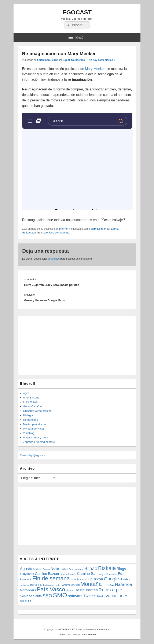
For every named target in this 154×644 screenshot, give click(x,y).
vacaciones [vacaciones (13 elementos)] (117, 596)
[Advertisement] (52, 345)
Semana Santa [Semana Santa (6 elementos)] (31, 596)
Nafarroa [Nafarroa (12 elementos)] (124, 584)
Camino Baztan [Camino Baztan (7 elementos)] (47, 574)
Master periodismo (34, 424)
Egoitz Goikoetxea (74, 60)
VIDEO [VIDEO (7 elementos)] (25, 601)
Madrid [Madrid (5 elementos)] (75, 585)
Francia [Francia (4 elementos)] (81, 580)
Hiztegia (28, 415)
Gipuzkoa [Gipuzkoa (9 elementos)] (95, 579)
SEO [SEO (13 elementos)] (47, 596)
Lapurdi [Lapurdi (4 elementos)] (65, 585)
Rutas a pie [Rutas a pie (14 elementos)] (110, 590)
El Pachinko (30, 402)
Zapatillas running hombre (39, 442)
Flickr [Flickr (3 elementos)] (73, 580)
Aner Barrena (31, 398)
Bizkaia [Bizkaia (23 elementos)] (107, 568)
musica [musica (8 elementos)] (108, 585)
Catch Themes (89, 634)
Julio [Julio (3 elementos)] (40, 585)
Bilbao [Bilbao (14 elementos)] (91, 568)
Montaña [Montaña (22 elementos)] (91, 584)
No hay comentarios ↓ (102, 60)
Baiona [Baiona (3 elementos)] (46, 569)
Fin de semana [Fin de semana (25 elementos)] (51, 579)
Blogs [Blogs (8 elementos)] (121, 569)
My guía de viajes (34, 429)
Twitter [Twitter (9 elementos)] (89, 596)
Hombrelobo (31, 420)
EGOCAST (77, 12)
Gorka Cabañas (33, 406)
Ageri (26, 393)
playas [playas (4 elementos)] (70, 591)
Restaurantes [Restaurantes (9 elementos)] (86, 590)
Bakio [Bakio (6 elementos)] (55, 569)
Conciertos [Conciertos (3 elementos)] (112, 574)
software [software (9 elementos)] (75, 596)
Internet (64, 229)
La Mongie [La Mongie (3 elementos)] (48, 585)
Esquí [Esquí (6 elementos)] (122, 574)
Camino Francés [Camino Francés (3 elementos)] (68, 574)
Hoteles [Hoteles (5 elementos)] (125, 579)
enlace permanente (58, 233)
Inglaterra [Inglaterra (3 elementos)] (25, 585)
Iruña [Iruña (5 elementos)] (34, 585)
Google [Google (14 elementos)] (111, 579)
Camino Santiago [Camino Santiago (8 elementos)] (91, 574)
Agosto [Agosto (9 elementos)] (26, 569)
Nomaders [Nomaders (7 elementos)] (28, 590)
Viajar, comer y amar (36, 437)
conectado (54, 259)
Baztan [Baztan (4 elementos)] (64, 569)
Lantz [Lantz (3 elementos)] (57, 585)
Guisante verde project (37, 411)
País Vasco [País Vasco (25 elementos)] (51, 589)
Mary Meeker (95, 69)
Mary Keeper (98, 229)
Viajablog (29, 433)
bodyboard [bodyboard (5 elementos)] (27, 574)
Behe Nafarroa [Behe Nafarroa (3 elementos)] (76, 569)
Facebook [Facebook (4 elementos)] (26, 580)
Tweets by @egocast (33, 455)
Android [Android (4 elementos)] (38, 569)
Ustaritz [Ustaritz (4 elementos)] (100, 596)
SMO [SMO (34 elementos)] (60, 595)
